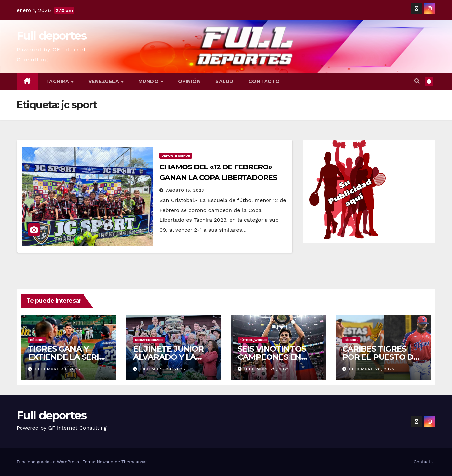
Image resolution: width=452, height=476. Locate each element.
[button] (417, 81)
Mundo (149, 81)
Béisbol (37, 340)
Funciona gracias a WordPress (48, 462)
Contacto (264, 81)
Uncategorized (149, 340)
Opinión (189, 81)
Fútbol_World (253, 340)
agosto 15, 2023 (185, 190)
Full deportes (51, 36)
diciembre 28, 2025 (372, 369)
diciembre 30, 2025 (58, 369)
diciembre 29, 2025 (162, 369)
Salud (225, 81)
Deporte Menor (176, 155)
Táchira (58, 81)
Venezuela (104, 81)
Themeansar (134, 462)
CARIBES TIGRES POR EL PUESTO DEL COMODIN (383, 357)
